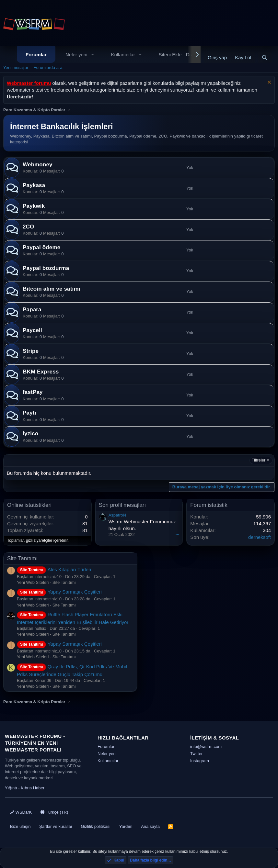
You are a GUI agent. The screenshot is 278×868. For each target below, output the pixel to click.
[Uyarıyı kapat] (268, 83)
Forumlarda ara (48, 67)
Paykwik (34, 206)
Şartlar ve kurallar (56, 826)
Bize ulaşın (20, 826)
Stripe (31, 351)
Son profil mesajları (122, 505)
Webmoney (38, 165)
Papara (32, 310)
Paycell (32, 330)
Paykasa (34, 185)
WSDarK (21, 812)
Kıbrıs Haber (33, 788)
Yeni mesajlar (16, 67)
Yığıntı (11, 788)
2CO (28, 227)
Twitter (196, 754)
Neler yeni (76, 55)
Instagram (200, 761)
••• (178, 534)
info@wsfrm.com (206, 746)
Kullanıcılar (123, 55)
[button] (92, 55)
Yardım (126, 826)
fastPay (33, 392)
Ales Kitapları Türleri (54, 569)
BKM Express (41, 372)
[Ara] (265, 57)
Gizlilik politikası (96, 826)
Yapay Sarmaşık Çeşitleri (59, 592)
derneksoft (260, 537)
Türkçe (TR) (54, 812)
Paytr (30, 413)
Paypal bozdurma (46, 268)
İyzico (30, 434)
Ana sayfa (150, 826)
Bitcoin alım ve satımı (52, 289)
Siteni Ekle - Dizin (178, 55)
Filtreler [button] (258, 460)
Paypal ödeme (41, 247)
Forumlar (36, 55)
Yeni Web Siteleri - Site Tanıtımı (46, 582)
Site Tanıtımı (22, 558)
